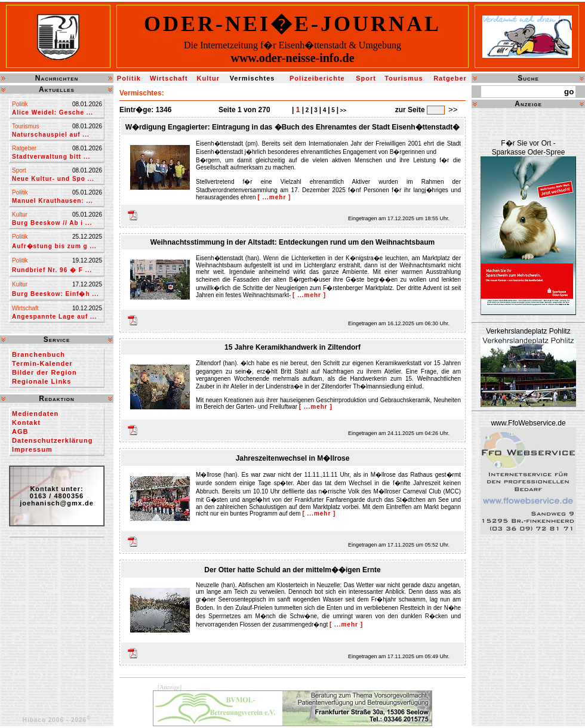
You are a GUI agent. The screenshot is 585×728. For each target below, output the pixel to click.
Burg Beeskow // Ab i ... (52, 223)
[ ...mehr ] (274, 197)
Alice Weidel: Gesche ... (53, 112)
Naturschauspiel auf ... (51, 135)
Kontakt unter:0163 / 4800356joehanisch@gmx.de (57, 496)
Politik (129, 78)
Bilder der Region (44, 372)
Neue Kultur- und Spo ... (53, 179)
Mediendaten (35, 414)
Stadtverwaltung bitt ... (51, 157)
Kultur (208, 78)
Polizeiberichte (317, 78)
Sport (366, 78)
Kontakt (26, 422)
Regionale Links (41, 381)
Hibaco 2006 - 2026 (57, 720)
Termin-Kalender (42, 363)
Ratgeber (450, 78)
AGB (20, 431)
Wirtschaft (169, 78)
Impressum (32, 449)
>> (342, 110)
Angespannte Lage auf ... (54, 317)
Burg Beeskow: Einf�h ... (56, 294)
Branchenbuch (39, 354)
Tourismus (404, 78)
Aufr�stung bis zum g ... (54, 246)
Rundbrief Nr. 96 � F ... (52, 270)
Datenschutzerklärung (53, 440)
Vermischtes (253, 78)
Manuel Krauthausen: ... (53, 201)
